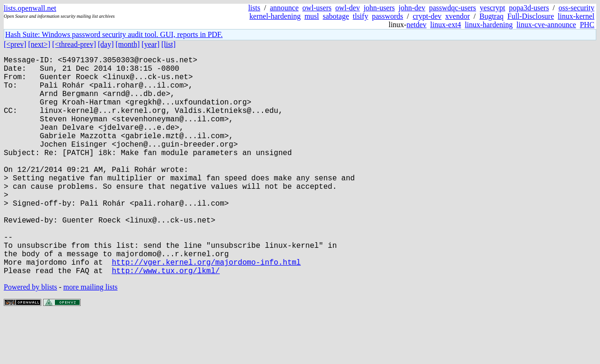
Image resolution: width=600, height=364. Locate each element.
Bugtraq (492, 16)
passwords (387, 16)
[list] (168, 44)
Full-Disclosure (531, 16)
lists (254, 8)
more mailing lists (90, 336)
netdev (416, 25)
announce (284, 8)
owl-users (317, 8)
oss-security (577, 8)
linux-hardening (489, 25)
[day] (106, 44)
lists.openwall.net (30, 8)
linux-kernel (576, 16)
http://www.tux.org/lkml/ (165, 319)
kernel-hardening (275, 16)
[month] (128, 44)
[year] (150, 44)
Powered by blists (30, 336)
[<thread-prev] (74, 44)
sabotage (336, 16)
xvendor (457, 16)
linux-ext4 (446, 25)
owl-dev (347, 8)
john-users (379, 8)
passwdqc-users (452, 8)
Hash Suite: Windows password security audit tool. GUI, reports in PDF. (114, 34)
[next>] (39, 44)
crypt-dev (427, 16)
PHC (587, 25)
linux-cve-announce (546, 25)
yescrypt (493, 8)
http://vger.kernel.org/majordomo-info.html (206, 309)
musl (311, 16)
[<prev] (15, 44)
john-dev (412, 8)
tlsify (360, 16)
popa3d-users (529, 8)
